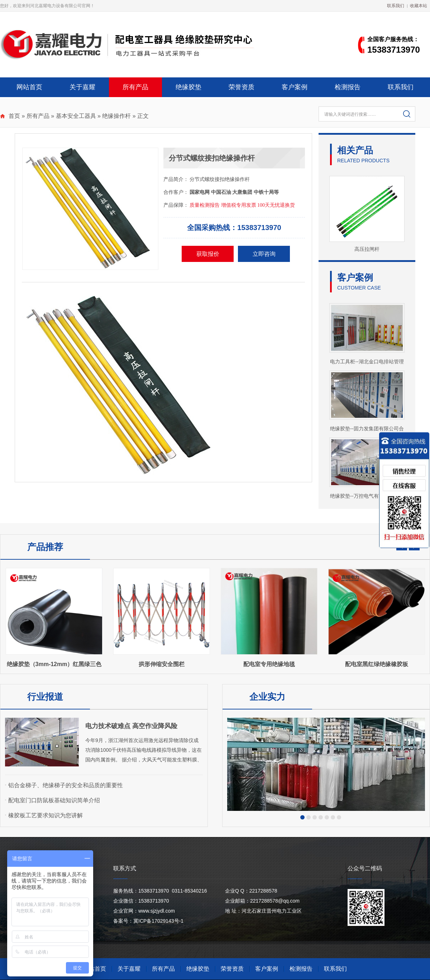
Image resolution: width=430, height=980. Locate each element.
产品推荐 (45, 547)
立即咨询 (264, 254)
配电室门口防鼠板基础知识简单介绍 (54, 800)
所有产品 (135, 87)
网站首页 (29, 87)
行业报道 (45, 697)
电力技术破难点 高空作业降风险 (131, 726)
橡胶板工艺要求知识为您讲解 (46, 815)
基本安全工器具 (76, 116)
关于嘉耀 (82, 87)
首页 (14, 116)
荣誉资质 (242, 87)
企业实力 (267, 697)
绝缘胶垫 (188, 87)
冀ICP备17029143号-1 (158, 921)
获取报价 (208, 254)
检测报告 (348, 87)
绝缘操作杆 (116, 116)
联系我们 (396, 6)
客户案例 (295, 87)
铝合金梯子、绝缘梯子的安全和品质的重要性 (66, 785)
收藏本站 (419, 6)
